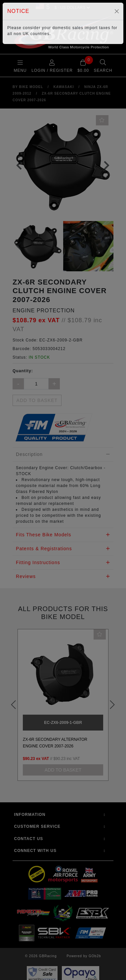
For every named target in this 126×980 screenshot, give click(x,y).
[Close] (117, 11)
